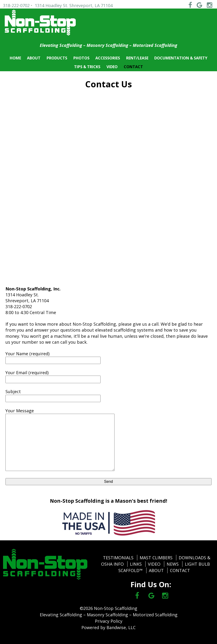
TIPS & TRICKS (87, 67)
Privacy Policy (109, 621)
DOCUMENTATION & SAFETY (181, 58)
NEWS (173, 564)
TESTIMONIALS (118, 558)
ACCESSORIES (108, 58)
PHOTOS (81, 58)
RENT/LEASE (137, 58)
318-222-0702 (16, 5)
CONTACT (133, 67)
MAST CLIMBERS (156, 558)
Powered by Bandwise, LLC (108, 627)
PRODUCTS (57, 58)
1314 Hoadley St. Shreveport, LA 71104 (74, 5)
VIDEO (112, 67)
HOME (15, 58)
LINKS (136, 564)
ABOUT (34, 58)
